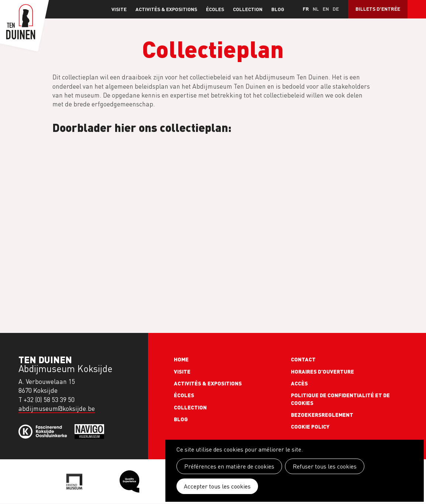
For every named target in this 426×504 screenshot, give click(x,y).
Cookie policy (310, 426)
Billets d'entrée (378, 9)
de (336, 9)
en (326, 9)
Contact (303, 359)
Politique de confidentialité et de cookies (340, 399)
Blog (278, 9)
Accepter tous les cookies (217, 486)
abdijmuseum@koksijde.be (57, 408)
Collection (248, 9)
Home (181, 359)
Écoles (215, 9)
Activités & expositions (166, 9)
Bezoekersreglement (322, 415)
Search (417, 9)
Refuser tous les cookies (325, 466)
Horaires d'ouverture (322, 371)
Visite (119, 9)
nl (316, 9)
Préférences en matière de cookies (229, 466)
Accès (299, 383)
